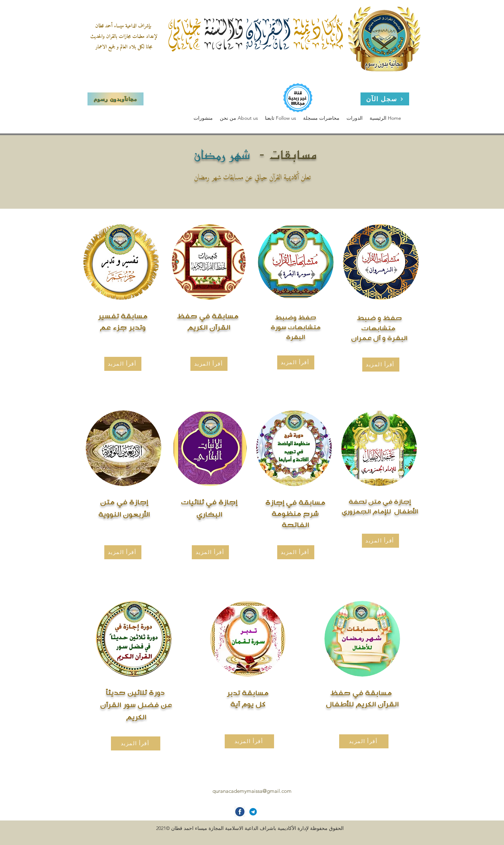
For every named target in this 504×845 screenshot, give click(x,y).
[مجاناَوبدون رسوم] (115, 99)
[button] (239, 118)
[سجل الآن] (385, 99)
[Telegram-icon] (253, 812)
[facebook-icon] (240, 812)
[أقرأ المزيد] (123, 552)
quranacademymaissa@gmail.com (252, 791)
